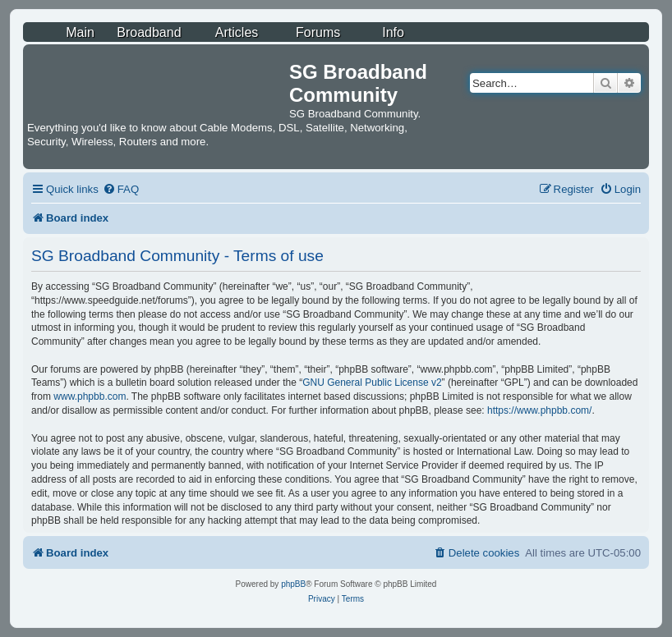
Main (80, 32)
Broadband (149, 32)
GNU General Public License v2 (372, 383)
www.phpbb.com (90, 396)
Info (393, 32)
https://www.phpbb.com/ (539, 410)
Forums (318, 32)
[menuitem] (121, 189)
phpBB (293, 584)
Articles (237, 32)
